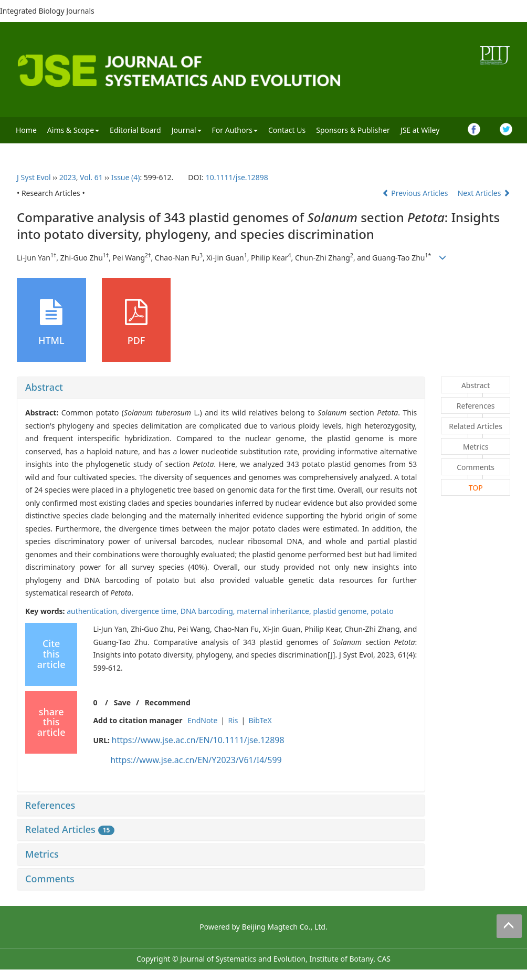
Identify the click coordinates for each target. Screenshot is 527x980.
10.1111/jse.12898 (237, 177)
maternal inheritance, (275, 611)
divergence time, (150, 611)
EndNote (202, 720)
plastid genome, (342, 611)
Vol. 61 (91, 177)
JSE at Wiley (420, 130)
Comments (50, 879)
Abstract (44, 387)
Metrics (42, 854)
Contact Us (287, 130)
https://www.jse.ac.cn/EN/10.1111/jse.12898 (198, 740)
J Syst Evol (34, 177)
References (50, 805)
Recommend (168, 702)
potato (382, 611)
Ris (233, 720)
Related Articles (70, 829)
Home (26, 130)
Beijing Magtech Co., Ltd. (285, 927)
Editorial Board (135, 130)
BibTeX (260, 720)
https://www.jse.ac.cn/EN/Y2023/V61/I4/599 (196, 760)
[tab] (221, 388)
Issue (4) (126, 177)
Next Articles (484, 193)
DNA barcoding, (209, 611)
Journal (187, 130)
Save (122, 702)
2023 (68, 177)
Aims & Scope (73, 130)
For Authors (235, 130)
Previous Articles (416, 193)
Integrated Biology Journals (47, 11)
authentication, (94, 611)
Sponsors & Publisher (353, 130)
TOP (476, 488)
